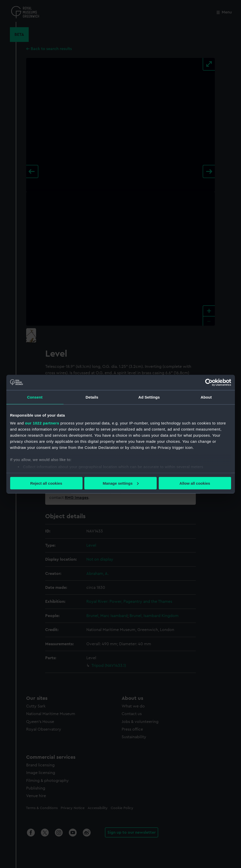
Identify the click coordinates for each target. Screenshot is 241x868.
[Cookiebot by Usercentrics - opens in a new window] (209, 382)
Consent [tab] (35, 397)
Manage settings (121, 483)
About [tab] (206, 397)
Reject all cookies (46, 483)
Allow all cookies (195, 483)
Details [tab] (92, 397)
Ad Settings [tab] (149, 397)
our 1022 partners (42, 423)
